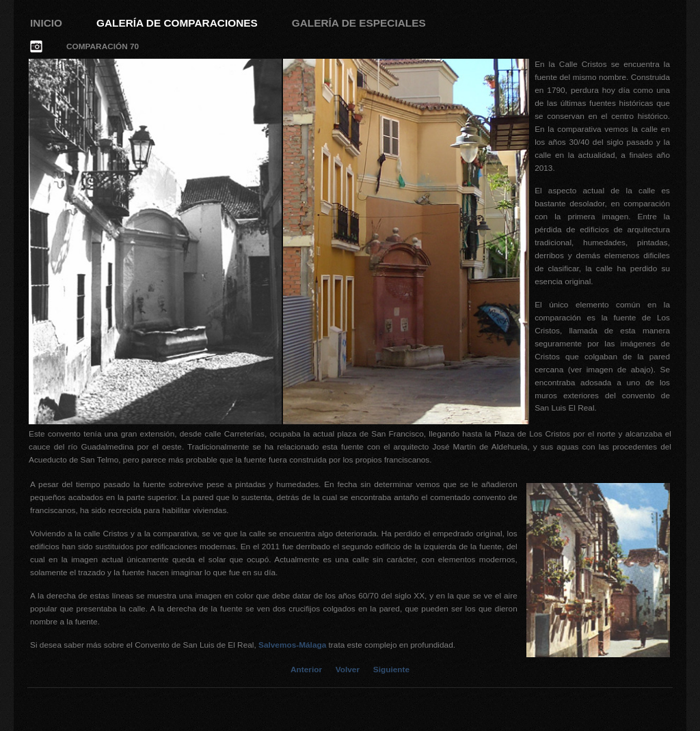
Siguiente (391, 670)
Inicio (46, 23)
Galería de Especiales (359, 23)
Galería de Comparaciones (177, 23)
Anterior (306, 670)
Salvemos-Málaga (292, 645)
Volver (348, 670)
